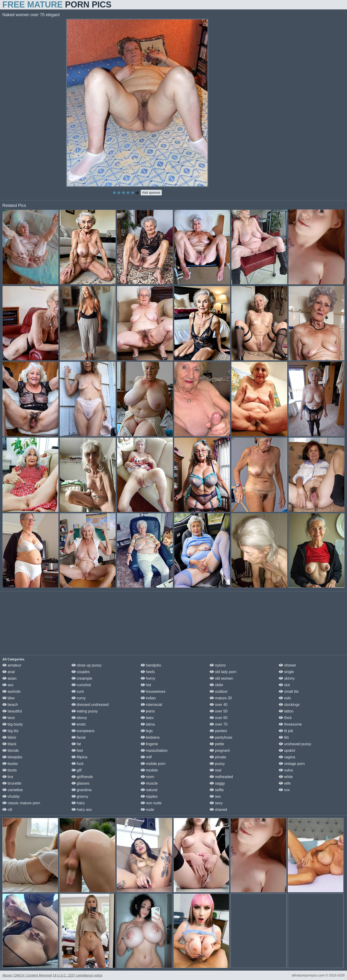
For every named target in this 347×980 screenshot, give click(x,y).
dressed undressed (90, 705)
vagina (287, 757)
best (9, 718)
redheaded (221, 777)
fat (76, 744)
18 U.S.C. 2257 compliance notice (78, 975)
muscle (149, 783)
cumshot (81, 685)
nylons (218, 665)
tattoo (286, 711)
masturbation (154, 751)
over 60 (219, 718)
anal (9, 672)
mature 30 (221, 698)
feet (77, 751)
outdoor (219, 691)
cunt (78, 691)
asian (9, 678)
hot (146, 685)
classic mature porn (21, 803)
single (286, 672)
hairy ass (82, 810)
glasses (81, 783)
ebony (79, 718)
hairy (78, 803)
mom (147, 777)
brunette (12, 783)
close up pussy (87, 665)
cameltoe (13, 790)
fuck (78, 764)
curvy (79, 698)
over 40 (219, 705)
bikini (9, 737)
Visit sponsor (151, 193)
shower (287, 665)
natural (149, 790)
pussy (217, 764)
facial (79, 737)
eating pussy (85, 711)
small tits (289, 691)
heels (148, 672)
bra (8, 777)
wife (285, 783)
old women (221, 678)
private (218, 757)
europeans (83, 731)
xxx (284, 790)
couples (81, 672)
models (149, 770)
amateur (12, 665)
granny (80, 796)
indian (148, 698)
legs (147, 731)
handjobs (151, 665)
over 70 (219, 724)
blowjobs (12, 757)
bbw (8, 698)
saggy (217, 783)
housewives (153, 691)
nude (147, 810)
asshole (11, 691)
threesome (290, 724)
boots (10, 770)
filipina (79, 757)
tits (284, 737)
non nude (151, 803)
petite (217, 744)
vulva (286, 770)
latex (147, 718)
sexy (216, 803)
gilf (77, 770)
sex (215, 796)
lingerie (149, 744)
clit (7, 810)
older (216, 685)
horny (148, 678)
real (215, 770)
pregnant (220, 751)
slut (284, 685)
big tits (10, 731)
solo (285, 698)
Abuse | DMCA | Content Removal (27, 975)
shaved (218, 810)
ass (8, 685)
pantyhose (221, 737)
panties (218, 731)
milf (146, 757)
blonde (11, 751)
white (286, 777)
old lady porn (223, 672)
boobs (10, 764)
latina (148, 724)
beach (10, 705)
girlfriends (82, 777)
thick (285, 718)
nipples (149, 796)
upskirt (287, 751)
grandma (82, 790)
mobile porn (153, 764)
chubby (11, 796)
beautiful (12, 711)
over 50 (219, 711)
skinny (287, 678)
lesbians (150, 737)
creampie (82, 678)
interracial (151, 705)
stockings (289, 705)
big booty (13, 724)
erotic (79, 724)
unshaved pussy (295, 744)
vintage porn (292, 764)
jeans (148, 711)
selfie (217, 790)
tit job (286, 731)
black (9, 744)
